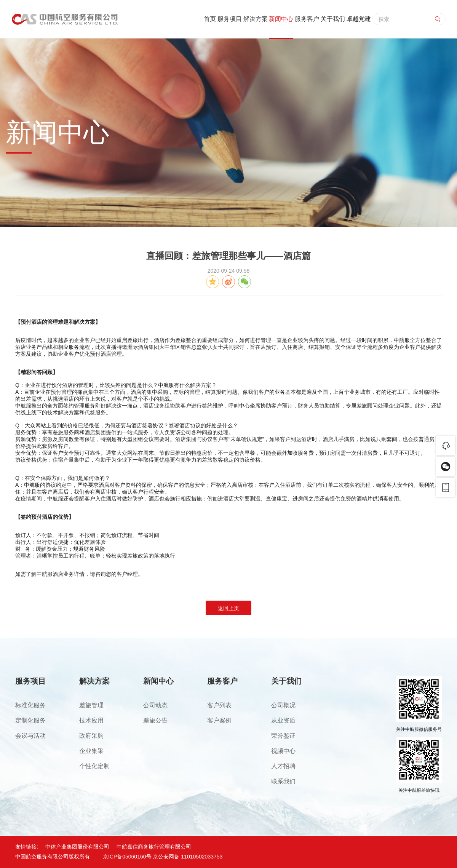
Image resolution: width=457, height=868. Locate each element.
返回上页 (228, 608)
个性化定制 (94, 766)
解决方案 (256, 19)
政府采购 (91, 736)
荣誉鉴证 (283, 736)
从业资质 (283, 720)
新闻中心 (281, 19)
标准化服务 (30, 705)
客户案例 (219, 720)
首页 (210, 19)
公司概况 (283, 705)
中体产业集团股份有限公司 (77, 847)
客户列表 (219, 705)
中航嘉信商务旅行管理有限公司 (154, 847)
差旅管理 (91, 705)
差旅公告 (155, 720)
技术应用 (91, 720)
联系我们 (283, 781)
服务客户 (307, 19)
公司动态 (155, 705)
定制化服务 (30, 720)
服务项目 (230, 19)
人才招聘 (283, 766)
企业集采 (91, 751)
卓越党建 (359, 19)
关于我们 (333, 19)
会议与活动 (30, 736)
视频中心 (283, 751)
